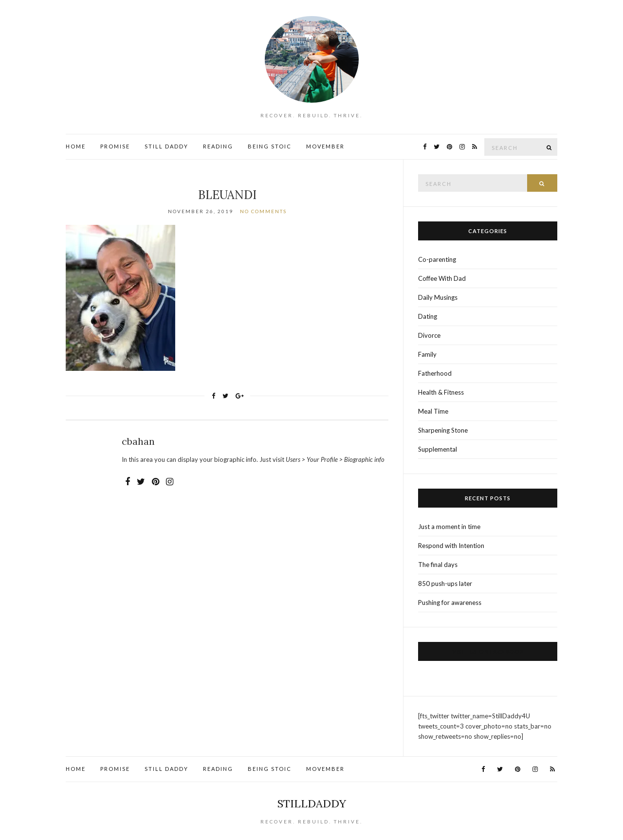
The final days (438, 565)
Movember (325, 146)
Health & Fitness (441, 392)
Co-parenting (437, 259)
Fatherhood (435, 373)
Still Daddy (166, 146)
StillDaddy (312, 803)
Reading (218, 146)
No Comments (263, 211)
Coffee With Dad (442, 278)
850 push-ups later (445, 584)
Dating (428, 316)
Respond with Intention (451, 546)
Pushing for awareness (450, 603)
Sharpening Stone (443, 430)
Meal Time (433, 411)
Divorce (429, 335)
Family (427, 354)
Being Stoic (270, 146)
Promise (115, 146)
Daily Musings (438, 297)
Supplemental (438, 449)
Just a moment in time (449, 527)
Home (76, 146)
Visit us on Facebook (488, 651)
